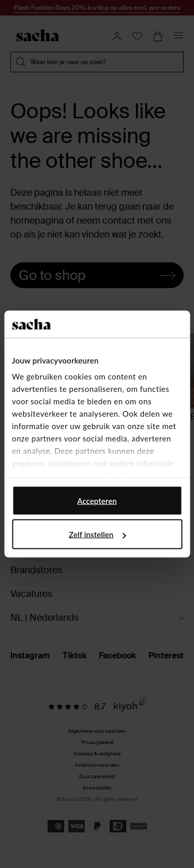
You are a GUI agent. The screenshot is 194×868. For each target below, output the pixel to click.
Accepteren (97, 500)
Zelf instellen (97, 534)
